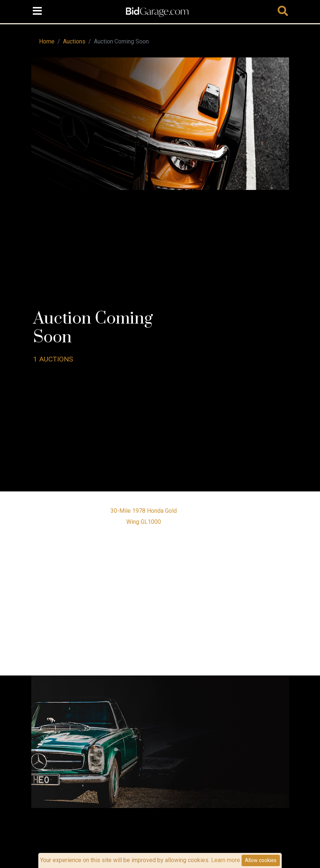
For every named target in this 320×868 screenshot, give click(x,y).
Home (47, 41)
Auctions (74, 41)
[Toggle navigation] (38, 11)
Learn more (226, 860)
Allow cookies (261, 860)
